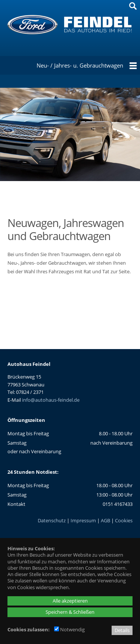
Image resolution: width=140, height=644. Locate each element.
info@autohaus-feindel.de (51, 400)
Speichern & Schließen (70, 612)
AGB (105, 520)
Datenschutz (52, 520)
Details (122, 630)
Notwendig (69, 629)
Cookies (124, 520)
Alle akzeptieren (70, 601)
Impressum (83, 520)
